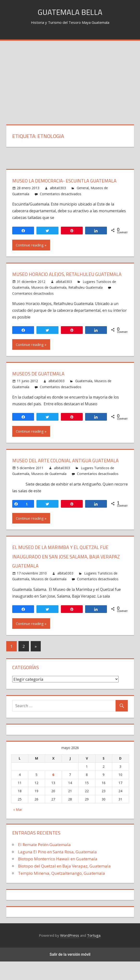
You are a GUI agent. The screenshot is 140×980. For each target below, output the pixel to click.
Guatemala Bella (70, 12)
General (83, 188)
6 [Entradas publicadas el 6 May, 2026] (53, 793)
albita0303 (58, 188)
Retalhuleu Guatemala (85, 297)
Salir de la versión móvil (70, 973)
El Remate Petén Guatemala (44, 863)
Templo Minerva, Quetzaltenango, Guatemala (61, 892)
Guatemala (84, 390)
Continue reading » (31, 245)
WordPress (70, 954)
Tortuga (94, 954)
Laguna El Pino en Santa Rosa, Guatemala (57, 870)
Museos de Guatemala (49, 297)
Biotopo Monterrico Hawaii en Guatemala (58, 877)
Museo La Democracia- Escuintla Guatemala (70, 181)
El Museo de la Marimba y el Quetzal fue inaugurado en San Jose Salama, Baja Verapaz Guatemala (65, 575)
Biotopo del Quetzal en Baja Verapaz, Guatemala (64, 884)
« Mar (18, 828)
